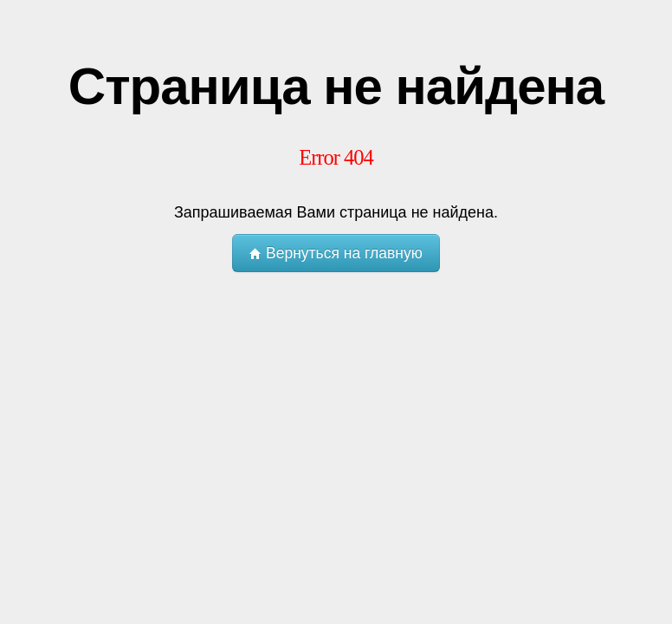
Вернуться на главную (336, 253)
